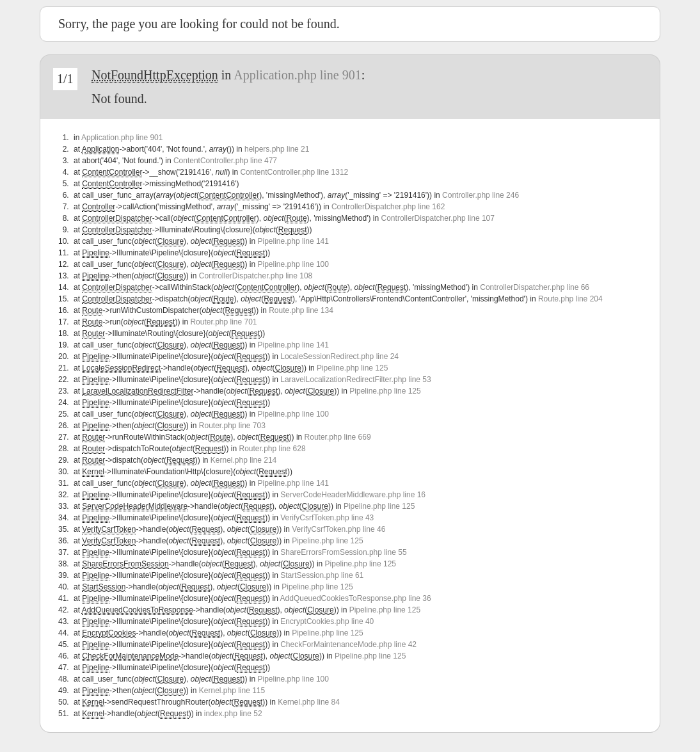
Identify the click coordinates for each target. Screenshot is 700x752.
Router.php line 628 (273, 449)
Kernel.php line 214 (243, 460)
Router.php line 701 (223, 322)
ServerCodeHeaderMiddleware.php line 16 (353, 495)
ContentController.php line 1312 (294, 172)
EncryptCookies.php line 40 (327, 621)
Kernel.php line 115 (232, 691)
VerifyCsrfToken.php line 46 (338, 529)
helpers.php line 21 (277, 149)
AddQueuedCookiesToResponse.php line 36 (356, 598)
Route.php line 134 (301, 310)
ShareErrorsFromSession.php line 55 (343, 552)
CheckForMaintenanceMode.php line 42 (348, 644)
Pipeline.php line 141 (293, 241)
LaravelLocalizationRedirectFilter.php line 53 (355, 380)
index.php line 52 (233, 714)
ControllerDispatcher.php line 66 (535, 287)
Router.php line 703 (232, 426)
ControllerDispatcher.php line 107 (438, 218)
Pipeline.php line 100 (293, 264)
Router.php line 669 (338, 437)
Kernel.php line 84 (309, 702)
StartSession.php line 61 (322, 575)
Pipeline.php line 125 (352, 368)
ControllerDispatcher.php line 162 (388, 207)
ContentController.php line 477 (225, 161)
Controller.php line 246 (481, 195)
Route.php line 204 (570, 299)
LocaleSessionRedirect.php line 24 (339, 356)
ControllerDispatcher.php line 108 (256, 276)
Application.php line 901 (297, 75)
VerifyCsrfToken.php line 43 (327, 518)
